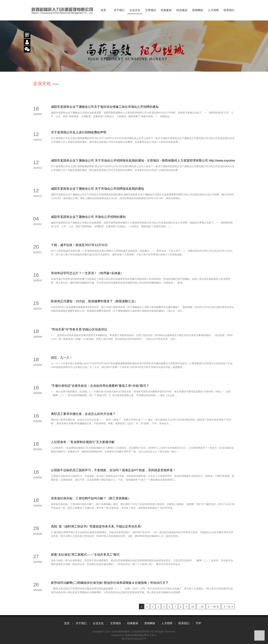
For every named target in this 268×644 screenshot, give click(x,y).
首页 (103, 10)
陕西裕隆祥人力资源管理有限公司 (136, 632)
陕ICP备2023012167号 (134, 639)
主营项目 (150, 10)
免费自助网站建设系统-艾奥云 (141, 635)
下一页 (227, 607)
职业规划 (182, 10)
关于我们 (119, 10)
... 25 (201, 607)
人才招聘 (213, 10)
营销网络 (198, 10)
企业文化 (135, 10)
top (259, 635)
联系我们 (229, 10)
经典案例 (166, 10)
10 (193, 607)
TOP (198, 623)
